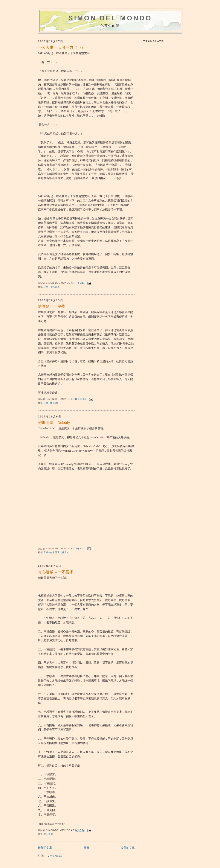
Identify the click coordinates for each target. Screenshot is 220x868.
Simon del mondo (110, 18)
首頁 (86, 848)
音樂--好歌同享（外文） (56, 552)
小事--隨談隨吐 (52, 403)
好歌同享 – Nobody (54, 423)
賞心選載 (48, 834)
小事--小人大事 (52, 287)
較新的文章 (45, 848)
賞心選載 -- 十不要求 (56, 572)
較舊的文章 (128, 848)
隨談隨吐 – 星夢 (52, 306)
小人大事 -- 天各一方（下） (62, 47)
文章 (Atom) (54, 856)
